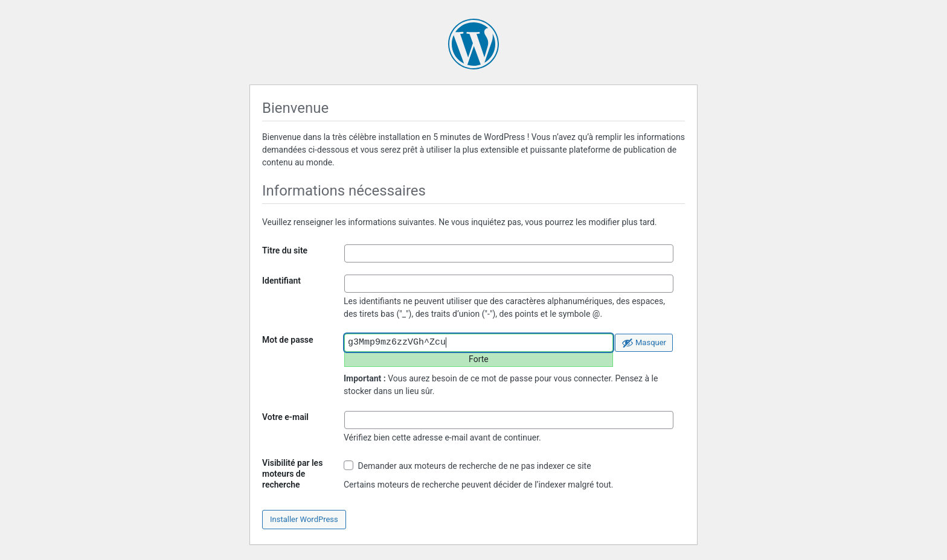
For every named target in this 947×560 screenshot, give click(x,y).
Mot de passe (288, 340)
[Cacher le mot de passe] (644, 343)
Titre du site (285, 250)
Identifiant (281, 281)
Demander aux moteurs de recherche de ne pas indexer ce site (467, 466)
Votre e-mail (285, 417)
